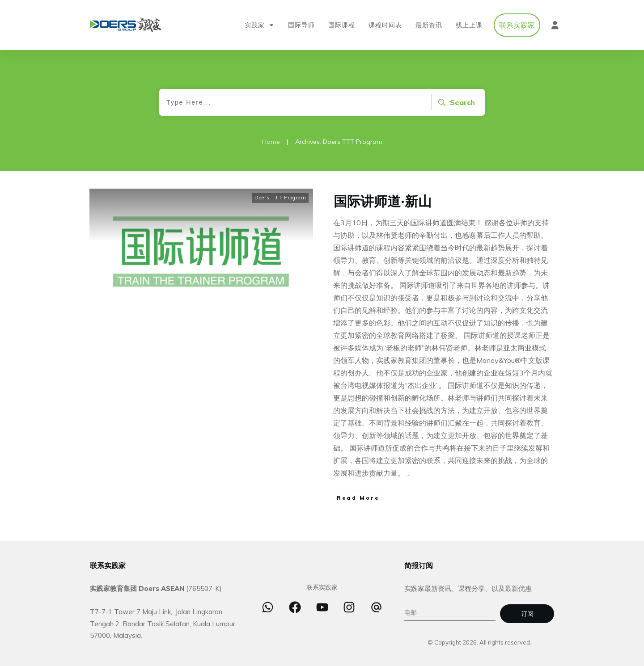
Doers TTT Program (280, 200)
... (409, 475)
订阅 (527, 614)
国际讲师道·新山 (383, 202)
